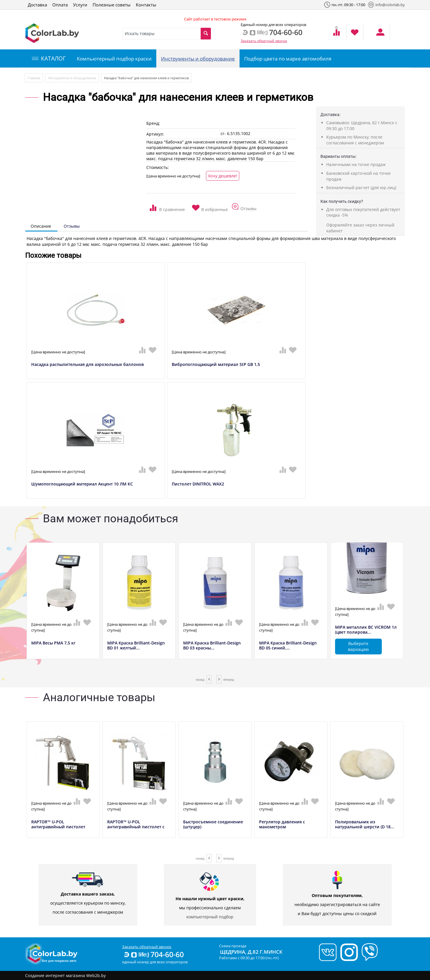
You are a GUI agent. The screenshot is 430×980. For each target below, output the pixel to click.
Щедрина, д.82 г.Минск (251, 952)
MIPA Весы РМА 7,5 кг (53, 643)
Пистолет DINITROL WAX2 (198, 484)
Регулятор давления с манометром (282, 825)
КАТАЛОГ (49, 58)
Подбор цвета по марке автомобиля (288, 59)
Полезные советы (112, 5)
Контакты (146, 5)
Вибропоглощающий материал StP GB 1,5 (216, 365)
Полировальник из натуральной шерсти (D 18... (365, 825)
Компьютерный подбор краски (114, 59)
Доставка (37, 5)
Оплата (60, 5)
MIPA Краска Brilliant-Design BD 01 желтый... (136, 646)
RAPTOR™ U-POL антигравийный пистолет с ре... (136, 827)
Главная (34, 78)
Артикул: (155, 134)
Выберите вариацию (358, 646)
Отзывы (72, 226)
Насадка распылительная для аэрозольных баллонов (87, 365)
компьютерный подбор (210, 917)
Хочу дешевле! (223, 176)
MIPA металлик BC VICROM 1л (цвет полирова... (366, 630)
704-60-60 (153, 954)
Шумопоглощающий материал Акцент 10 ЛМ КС (82, 484)
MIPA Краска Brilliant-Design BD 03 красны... (212, 646)
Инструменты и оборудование (198, 59)
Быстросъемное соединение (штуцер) (213, 825)
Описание (41, 226)
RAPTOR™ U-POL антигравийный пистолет (58, 825)
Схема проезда (233, 946)
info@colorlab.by (386, 5)
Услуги (80, 5)
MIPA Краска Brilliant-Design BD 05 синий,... (288, 646)
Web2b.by (96, 975)
